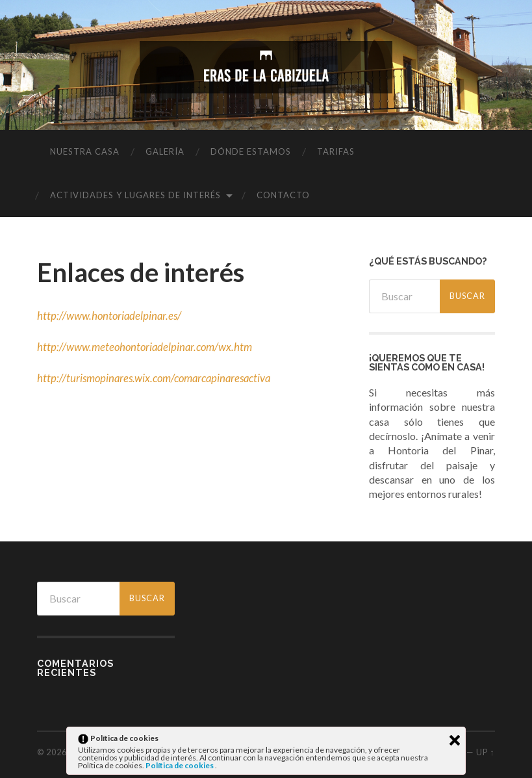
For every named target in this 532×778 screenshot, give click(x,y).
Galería (165, 151)
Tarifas (336, 151)
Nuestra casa (85, 151)
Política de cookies (180, 765)
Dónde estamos (251, 151)
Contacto (283, 195)
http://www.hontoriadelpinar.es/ (111, 316)
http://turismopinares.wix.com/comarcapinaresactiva (158, 378)
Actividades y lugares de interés (135, 195)
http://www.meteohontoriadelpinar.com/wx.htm (146, 347)
